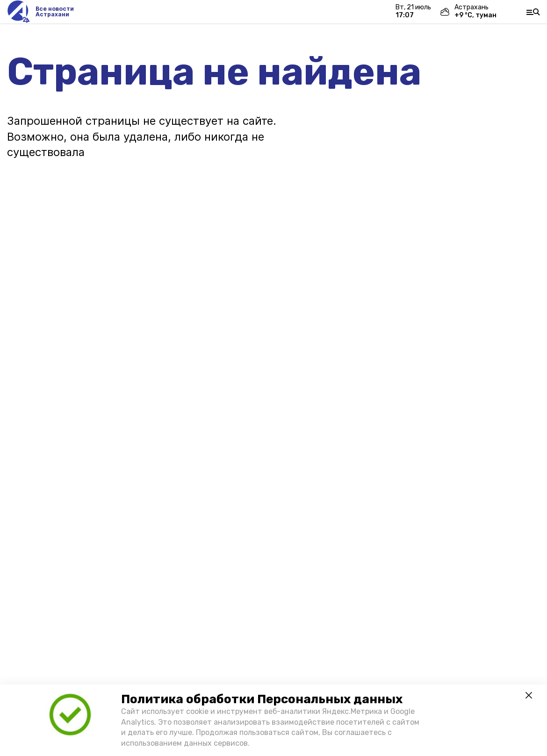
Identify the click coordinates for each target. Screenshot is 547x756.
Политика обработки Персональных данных (262, 699)
